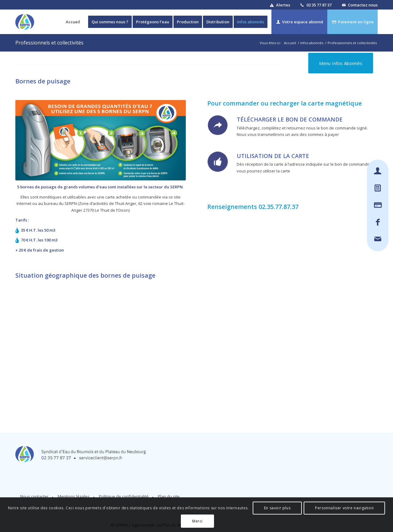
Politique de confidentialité (124, 496)
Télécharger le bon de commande (290, 119)
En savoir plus (277, 508)
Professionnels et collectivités (49, 43)
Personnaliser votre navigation (344, 508)
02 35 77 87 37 (319, 5)
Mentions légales (74, 496)
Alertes (283, 5)
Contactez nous (363, 5)
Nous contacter (34, 496)
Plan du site (169, 496)
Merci (197, 521)
